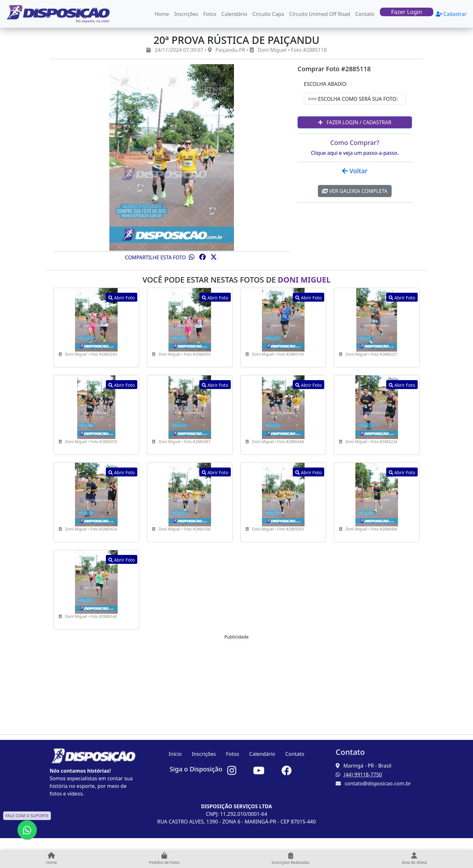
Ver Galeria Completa (355, 191)
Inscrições (186, 14)
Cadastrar (451, 14)
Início (175, 754)
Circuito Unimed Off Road (320, 14)
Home (162, 14)
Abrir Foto (122, 298)
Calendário (234, 14)
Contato (365, 14)
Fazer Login (406, 12)
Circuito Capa (268, 14)
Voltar (355, 171)
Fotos (210, 14)
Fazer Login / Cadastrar (355, 122)
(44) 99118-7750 (359, 775)
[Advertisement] (236, 685)
